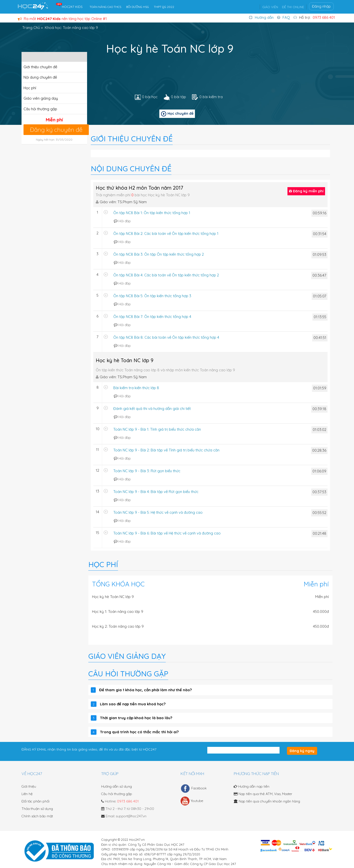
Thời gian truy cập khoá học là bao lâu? (136, 718)
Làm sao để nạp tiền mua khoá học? (133, 704)
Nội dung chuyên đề (40, 77)
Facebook (194, 788)
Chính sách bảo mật (37, 816)
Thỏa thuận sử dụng (37, 809)
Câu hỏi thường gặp (40, 109)
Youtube (192, 801)
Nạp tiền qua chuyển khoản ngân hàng (267, 801)
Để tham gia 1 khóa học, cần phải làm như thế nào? (145, 690)
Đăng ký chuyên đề (56, 130)
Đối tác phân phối (35, 801)
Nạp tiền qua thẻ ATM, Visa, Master (263, 794)
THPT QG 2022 (164, 7)
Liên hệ (27, 794)
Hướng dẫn (264, 17)
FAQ (286, 17)
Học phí (30, 88)
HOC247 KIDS (72, 7)
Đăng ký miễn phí (306, 191)
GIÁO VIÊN (270, 7)
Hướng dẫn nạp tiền (252, 786)
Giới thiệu (29, 786)
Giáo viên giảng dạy (41, 98)
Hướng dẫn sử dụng (117, 786)
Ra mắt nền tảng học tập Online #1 (62, 19)
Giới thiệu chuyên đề (40, 67)
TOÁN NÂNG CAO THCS (105, 7)
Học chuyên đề (177, 114)
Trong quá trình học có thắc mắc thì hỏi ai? (139, 732)
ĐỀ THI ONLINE (293, 7)
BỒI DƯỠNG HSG (138, 7)
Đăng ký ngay (302, 751)
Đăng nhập (321, 6)
